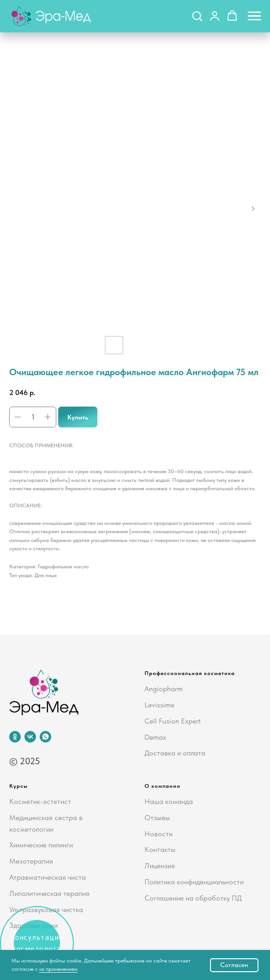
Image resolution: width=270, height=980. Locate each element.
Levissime (159, 705)
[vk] (30, 737)
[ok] (15, 737)
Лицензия (160, 866)
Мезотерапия (31, 861)
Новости (159, 834)
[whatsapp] (45, 737)
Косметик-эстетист (40, 801)
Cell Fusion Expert (173, 721)
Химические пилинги (41, 845)
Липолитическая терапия (49, 893)
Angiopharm (164, 689)
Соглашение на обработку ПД (193, 898)
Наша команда (169, 801)
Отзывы (157, 818)
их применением (58, 969)
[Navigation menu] (254, 16)
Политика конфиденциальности (194, 882)
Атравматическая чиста (48, 877)
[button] (197, 16)
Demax (155, 737)
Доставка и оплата (175, 753)
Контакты (160, 849)
